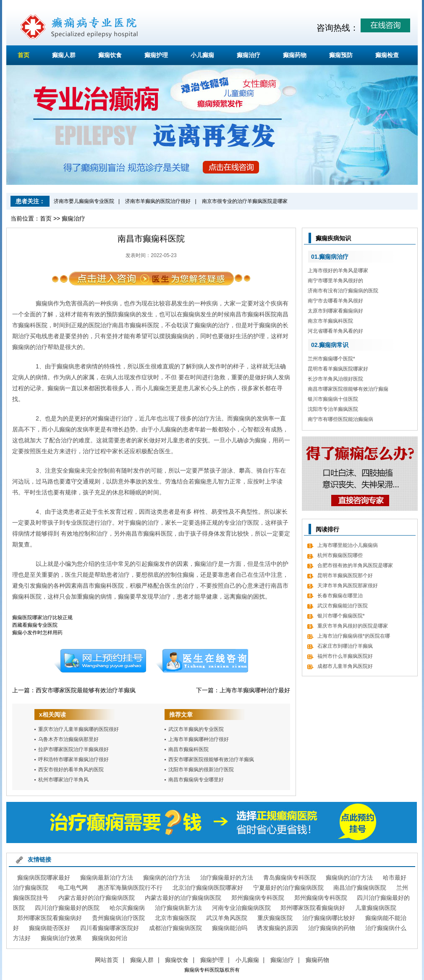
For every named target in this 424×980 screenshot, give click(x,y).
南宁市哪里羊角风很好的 (335, 281)
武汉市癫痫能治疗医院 (343, 606)
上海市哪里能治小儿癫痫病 (348, 545)
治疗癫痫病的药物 (332, 928)
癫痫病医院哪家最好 (44, 878)
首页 (24, 55)
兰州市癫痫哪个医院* (331, 359)
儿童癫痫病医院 (376, 908)
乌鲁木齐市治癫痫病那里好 (68, 739)
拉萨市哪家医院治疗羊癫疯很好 (73, 749)
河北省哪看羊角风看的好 (335, 331)
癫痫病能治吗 (230, 928)
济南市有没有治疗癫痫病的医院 (343, 291)
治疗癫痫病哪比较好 (329, 918)
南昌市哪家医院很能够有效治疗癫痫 (348, 389)
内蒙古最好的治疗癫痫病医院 (97, 898)
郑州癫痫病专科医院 (258, 898)
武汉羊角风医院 (227, 918)
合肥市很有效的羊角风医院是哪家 (355, 565)
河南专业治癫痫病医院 (241, 908)
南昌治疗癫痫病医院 (360, 888)
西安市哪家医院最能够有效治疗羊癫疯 (86, 690)
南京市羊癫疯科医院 (330, 321)
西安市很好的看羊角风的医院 (71, 770)
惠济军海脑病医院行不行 (130, 888)
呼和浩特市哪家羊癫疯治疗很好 (73, 759)
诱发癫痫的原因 (277, 928)
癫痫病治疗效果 (61, 938)
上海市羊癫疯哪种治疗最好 (255, 690)
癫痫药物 (295, 55)
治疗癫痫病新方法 (178, 908)
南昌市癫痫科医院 (188, 749)
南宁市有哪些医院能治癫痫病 (340, 419)
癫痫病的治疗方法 (167, 878)
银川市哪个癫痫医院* (341, 616)
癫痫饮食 (110, 55)
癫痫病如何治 (110, 938)
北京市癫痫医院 (175, 918)
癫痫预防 (341, 55)
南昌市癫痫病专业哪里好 (196, 780)
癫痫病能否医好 (50, 928)
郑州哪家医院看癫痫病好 (313, 908)
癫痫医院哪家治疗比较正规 (42, 617)
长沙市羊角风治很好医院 (335, 379)
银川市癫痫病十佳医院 (333, 399)
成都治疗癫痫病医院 (175, 928)
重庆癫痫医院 (275, 918)
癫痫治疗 (249, 55)
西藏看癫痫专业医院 (35, 625)
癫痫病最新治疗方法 (107, 878)
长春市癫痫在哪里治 (340, 596)
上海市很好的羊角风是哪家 (338, 271)
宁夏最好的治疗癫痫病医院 (288, 888)
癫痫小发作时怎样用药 (37, 633)
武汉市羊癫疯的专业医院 (196, 729)
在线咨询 (202, 661)
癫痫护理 (156, 55)
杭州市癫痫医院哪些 (340, 555)
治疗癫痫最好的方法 (227, 878)
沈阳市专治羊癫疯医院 (333, 409)
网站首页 (107, 960)
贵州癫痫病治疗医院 (118, 918)
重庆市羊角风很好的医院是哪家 (353, 626)
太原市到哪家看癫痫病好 (335, 311)
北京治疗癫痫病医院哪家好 (208, 888)
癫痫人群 (64, 55)
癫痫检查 (387, 55)
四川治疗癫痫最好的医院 (67, 908)
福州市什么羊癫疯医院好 (345, 656)
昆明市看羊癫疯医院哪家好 (338, 369)
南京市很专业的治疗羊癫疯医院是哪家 (245, 201)
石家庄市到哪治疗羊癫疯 (345, 646)
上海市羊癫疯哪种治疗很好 (199, 739)
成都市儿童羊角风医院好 (345, 666)
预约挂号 (100, 661)
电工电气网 (73, 888)
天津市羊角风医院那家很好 (348, 586)
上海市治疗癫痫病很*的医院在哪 (354, 636)
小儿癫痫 (202, 55)
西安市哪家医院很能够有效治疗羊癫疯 (211, 759)
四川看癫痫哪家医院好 (110, 928)
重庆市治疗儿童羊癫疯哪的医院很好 (79, 729)
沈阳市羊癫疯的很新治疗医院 (201, 770)
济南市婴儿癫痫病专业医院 (84, 201)
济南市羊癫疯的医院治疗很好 (158, 201)
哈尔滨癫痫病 (127, 908)
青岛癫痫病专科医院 (290, 878)
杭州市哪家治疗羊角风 (63, 780)
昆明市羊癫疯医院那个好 (345, 575)
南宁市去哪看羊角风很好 (335, 301)
